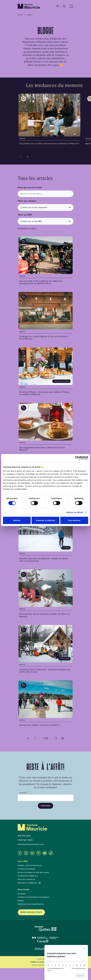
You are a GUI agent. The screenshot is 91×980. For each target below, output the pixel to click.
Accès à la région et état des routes (33, 872)
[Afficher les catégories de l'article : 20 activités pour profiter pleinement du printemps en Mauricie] (24, 99)
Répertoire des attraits (31, 912)
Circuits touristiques (27, 869)
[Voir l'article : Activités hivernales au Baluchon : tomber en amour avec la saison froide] (46, 538)
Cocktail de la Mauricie (28, 876)
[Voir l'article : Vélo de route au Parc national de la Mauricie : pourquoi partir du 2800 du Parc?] (46, 261)
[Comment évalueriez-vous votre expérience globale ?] (66, 961)
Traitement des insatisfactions (31, 904)
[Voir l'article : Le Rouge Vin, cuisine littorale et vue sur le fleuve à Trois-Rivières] (46, 316)
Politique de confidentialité (40, 962)
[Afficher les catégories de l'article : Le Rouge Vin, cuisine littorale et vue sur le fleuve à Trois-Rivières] (24, 297)
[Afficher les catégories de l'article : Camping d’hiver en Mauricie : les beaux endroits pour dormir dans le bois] (24, 630)
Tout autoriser (74, 520)
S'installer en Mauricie (29, 883)
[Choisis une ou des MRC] (46, 221)
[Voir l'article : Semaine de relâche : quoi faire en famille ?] (46, 704)
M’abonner (45, 806)
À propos (22, 894)
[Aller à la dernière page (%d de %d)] (63, 738)
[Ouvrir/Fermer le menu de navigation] (71, 6)
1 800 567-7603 (25, 840)
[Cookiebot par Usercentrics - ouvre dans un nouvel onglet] (77, 458)
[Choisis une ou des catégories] (46, 207)
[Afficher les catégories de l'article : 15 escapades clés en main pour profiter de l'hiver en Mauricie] (24, 574)
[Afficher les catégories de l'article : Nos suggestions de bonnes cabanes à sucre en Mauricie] (24, 408)
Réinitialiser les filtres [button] (27, 229)
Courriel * (23, 793)
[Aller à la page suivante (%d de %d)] (56, 738)
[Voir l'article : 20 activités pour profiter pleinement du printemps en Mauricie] (49, 120)
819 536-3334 (24, 836)
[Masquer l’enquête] (84, 948)
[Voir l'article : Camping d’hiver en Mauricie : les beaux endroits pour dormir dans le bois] (46, 649)
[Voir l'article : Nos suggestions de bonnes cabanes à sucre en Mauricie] (46, 427)
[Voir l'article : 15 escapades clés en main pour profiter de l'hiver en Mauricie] (46, 594)
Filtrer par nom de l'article (30, 188)
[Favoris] (58, 6)
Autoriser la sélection (45, 520)
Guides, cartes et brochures (30, 865)
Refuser (17, 520)
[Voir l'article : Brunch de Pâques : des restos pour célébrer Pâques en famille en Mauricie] (46, 372)
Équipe (21, 901)
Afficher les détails (75, 512)
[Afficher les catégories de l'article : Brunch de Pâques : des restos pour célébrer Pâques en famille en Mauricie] (24, 353)
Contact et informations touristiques (34, 897)
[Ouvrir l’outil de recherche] (64, 6)
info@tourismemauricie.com (31, 844)
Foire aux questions (26, 879)
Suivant (80, 975)
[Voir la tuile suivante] (28, 157)
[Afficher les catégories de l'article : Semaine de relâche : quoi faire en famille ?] (24, 685)
